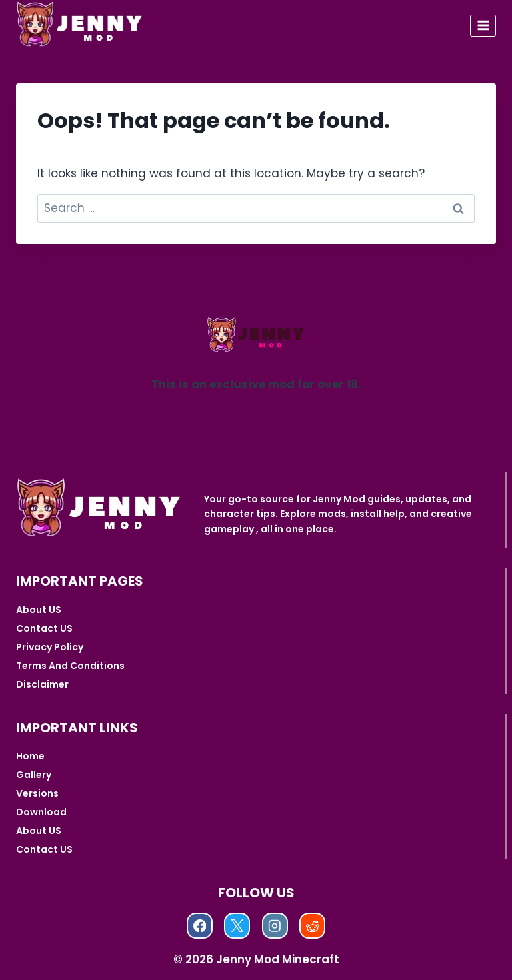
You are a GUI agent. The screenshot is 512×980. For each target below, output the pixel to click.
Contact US (44, 628)
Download (41, 812)
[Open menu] (483, 26)
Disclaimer (42, 684)
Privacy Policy (50, 647)
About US (39, 610)
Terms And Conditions (70, 666)
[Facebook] (200, 926)
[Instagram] (275, 926)
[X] (237, 926)
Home (30, 756)
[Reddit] (312, 926)
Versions (37, 793)
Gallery (34, 775)
